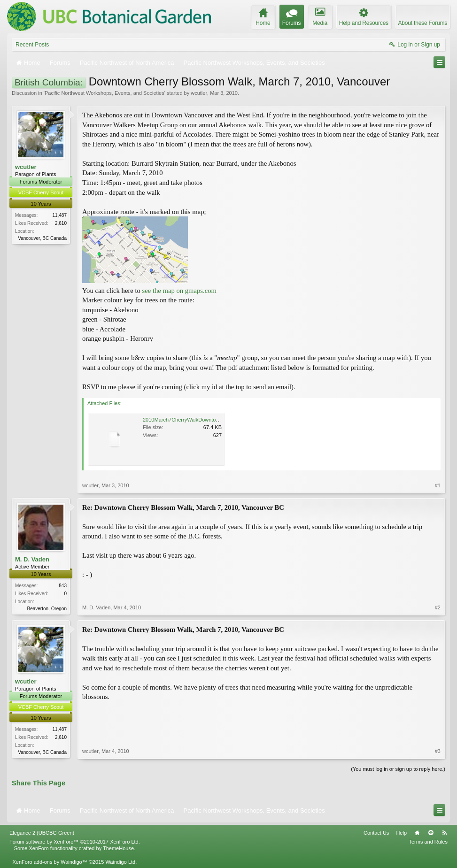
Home (417, 833)
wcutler (199, 93)
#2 (438, 607)
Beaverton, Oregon (47, 609)
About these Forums (423, 23)
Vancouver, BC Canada (42, 238)
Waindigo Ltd (120, 862)
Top (431, 833)
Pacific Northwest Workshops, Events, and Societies (105, 93)
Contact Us (376, 833)
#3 (438, 751)
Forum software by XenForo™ (75, 842)
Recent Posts (32, 45)
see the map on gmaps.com (179, 291)
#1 (438, 485)
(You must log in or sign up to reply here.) (398, 769)
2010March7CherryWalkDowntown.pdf (187, 420)
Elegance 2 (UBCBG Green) (42, 833)
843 (63, 586)
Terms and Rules (428, 842)
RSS (444, 833)
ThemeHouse (118, 848)
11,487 (59, 215)
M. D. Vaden (32, 559)
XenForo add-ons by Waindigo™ (50, 862)
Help (401, 833)
